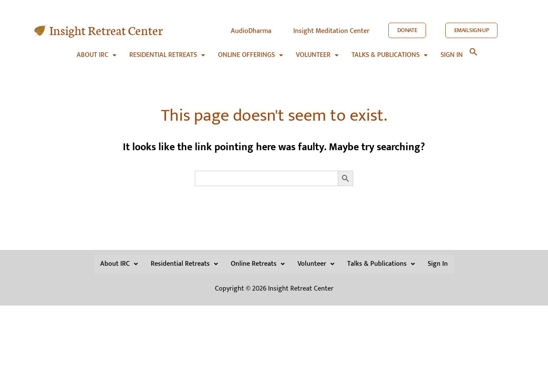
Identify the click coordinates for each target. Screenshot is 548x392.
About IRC (97, 51)
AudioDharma (251, 31)
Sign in (452, 51)
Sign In (438, 262)
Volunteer (317, 51)
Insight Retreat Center (106, 30)
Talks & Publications (390, 51)
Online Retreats (258, 262)
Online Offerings (250, 51)
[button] (97, 51)
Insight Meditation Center (331, 31)
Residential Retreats (167, 51)
